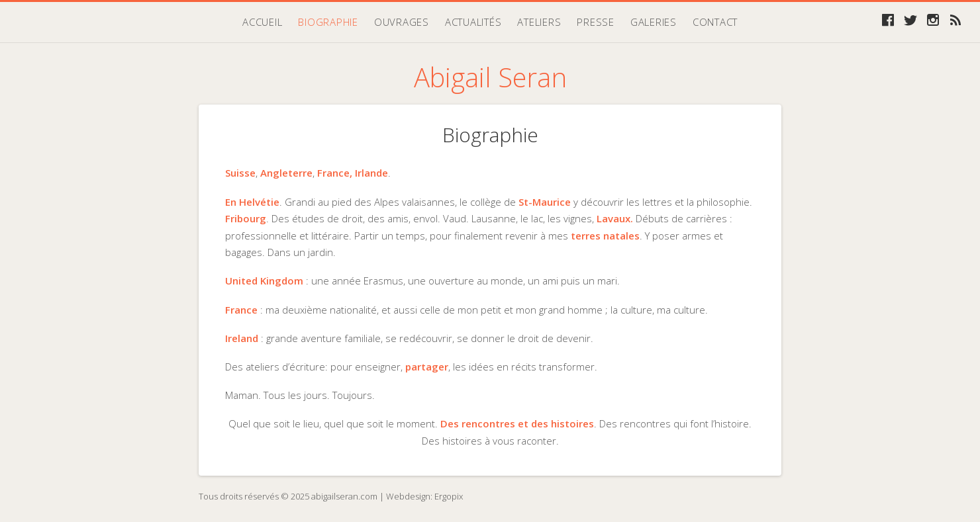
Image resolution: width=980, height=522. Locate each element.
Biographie (328, 22)
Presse (596, 22)
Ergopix (449, 496)
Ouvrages (402, 22)
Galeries (654, 22)
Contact (715, 22)
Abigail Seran (490, 77)
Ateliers (539, 22)
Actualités (473, 22)
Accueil (262, 22)
